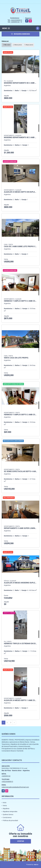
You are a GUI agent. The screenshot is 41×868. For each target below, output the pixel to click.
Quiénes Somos (8, 814)
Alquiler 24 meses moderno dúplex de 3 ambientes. (20, 583)
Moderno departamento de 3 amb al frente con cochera (20, 138)
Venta (5, 806)
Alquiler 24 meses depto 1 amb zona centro (20, 700)
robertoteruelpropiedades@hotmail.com (15, 787)
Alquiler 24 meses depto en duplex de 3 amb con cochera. (20, 192)
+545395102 (15, 22)
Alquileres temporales (10, 812)
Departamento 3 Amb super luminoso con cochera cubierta (20, 528)
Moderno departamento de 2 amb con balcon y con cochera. (20, 83)
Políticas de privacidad (10, 820)
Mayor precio (29, 45)
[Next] (14, 723)
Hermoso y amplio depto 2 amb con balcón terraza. (20, 301)
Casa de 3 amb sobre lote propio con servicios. (20, 247)
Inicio (5, 803)
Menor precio (17, 45)
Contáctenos (7, 817)
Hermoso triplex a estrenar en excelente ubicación (20, 644)
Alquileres (6, 809)
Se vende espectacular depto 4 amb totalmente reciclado (20, 471)
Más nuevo (7, 45)
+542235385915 (16, 20)
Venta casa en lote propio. (16, 358)
